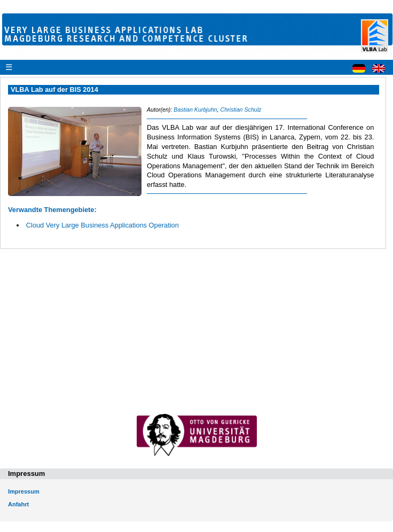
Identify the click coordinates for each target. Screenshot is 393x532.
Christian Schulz (241, 109)
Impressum (24, 491)
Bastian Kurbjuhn (195, 109)
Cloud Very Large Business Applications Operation (103, 225)
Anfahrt (18, 504)
